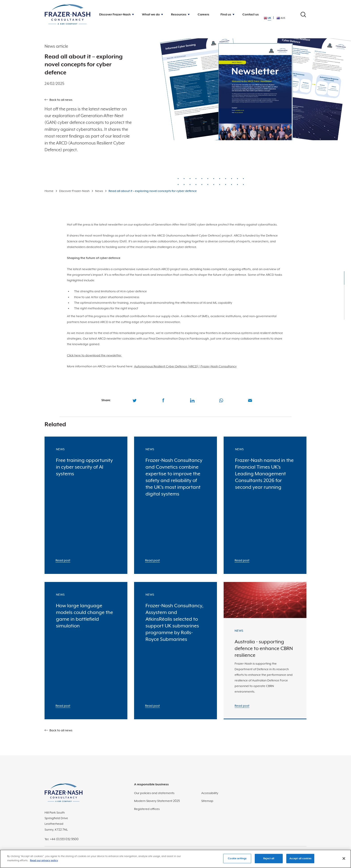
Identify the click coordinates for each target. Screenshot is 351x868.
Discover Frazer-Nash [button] (115, 14)
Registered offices (147, 809)
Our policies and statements (154, 793)
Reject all (269, 858)
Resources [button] (179, 14)
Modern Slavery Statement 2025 (157, 801)
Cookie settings (237, 858)
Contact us (251, 14)
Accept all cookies (300, 858)
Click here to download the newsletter (94, 355)
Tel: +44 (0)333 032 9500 (62, 839)
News (99, 191)
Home (49, 191)
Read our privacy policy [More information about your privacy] (44, 860)
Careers (203, 14)
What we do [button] (151, 14)
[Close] (344, 858)
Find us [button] (226, 14)
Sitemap (207, 801)
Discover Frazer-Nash (74, 191)
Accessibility (210, 793)
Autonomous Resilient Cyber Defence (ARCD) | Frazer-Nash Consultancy (185, 366)
